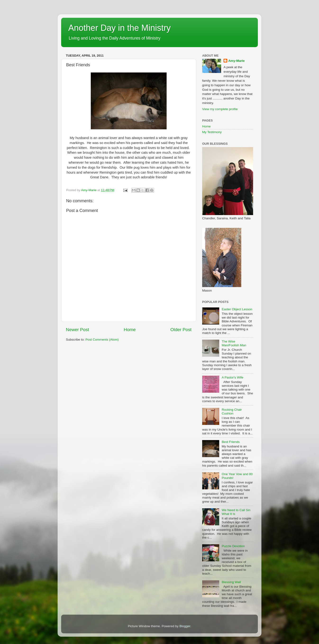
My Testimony (212, 132)
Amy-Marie (236, 61)
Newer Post (77, 330)
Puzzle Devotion (233, 546)
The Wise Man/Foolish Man (234, 343)
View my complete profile (220, 109)
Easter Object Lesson (237, 309)
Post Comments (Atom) (102, 340)
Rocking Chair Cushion (232, 412)
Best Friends (231, 442)
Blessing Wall (231, 582)
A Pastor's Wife (232, 377)
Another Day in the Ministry (119, 28)
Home (130, 330)
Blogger (185, 626)
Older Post (181, 330)
